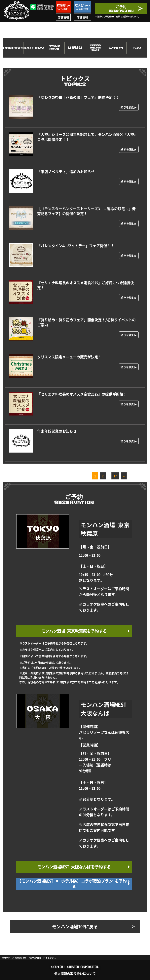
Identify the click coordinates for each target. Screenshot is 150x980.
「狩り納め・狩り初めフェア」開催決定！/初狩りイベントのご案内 (86, 322)
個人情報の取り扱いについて (75, 973)
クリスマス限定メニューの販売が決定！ (69, 357)
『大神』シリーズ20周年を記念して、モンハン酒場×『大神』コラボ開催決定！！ (87, 137)
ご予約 (121, 8)
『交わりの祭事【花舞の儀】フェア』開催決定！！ (78, 97)
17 (115, 476)
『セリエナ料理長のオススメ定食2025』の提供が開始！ (82, 394)
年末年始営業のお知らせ (57, 431)
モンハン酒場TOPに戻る (75, 926)
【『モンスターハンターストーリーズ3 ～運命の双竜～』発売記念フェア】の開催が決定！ (86, 211)
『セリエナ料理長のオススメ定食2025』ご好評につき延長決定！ (86, 285)
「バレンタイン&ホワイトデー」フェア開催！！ (76, 246)
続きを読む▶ (129, 107)
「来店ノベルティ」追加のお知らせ (66, 172)
